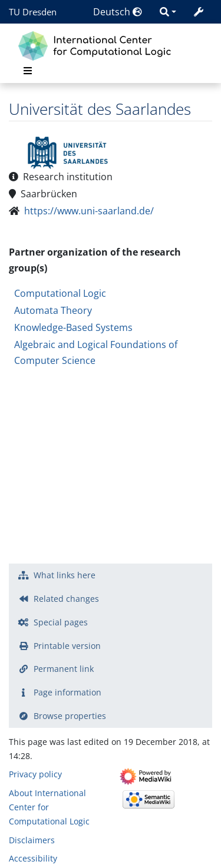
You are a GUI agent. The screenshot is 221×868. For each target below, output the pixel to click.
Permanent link (64, 669)
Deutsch (118, 12)
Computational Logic (60, 293)
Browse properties (70, 716)
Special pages (61, 622)
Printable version (67, 646)
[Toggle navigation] (28, 71)
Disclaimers (32, 840)
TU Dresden (33, 12)
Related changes (66, 599)
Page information (67, 692)
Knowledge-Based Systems (73, 327)
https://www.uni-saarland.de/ (89, 211)
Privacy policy (35, 774)
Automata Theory (53, 310)
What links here (65, 575)
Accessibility (33, 858)
